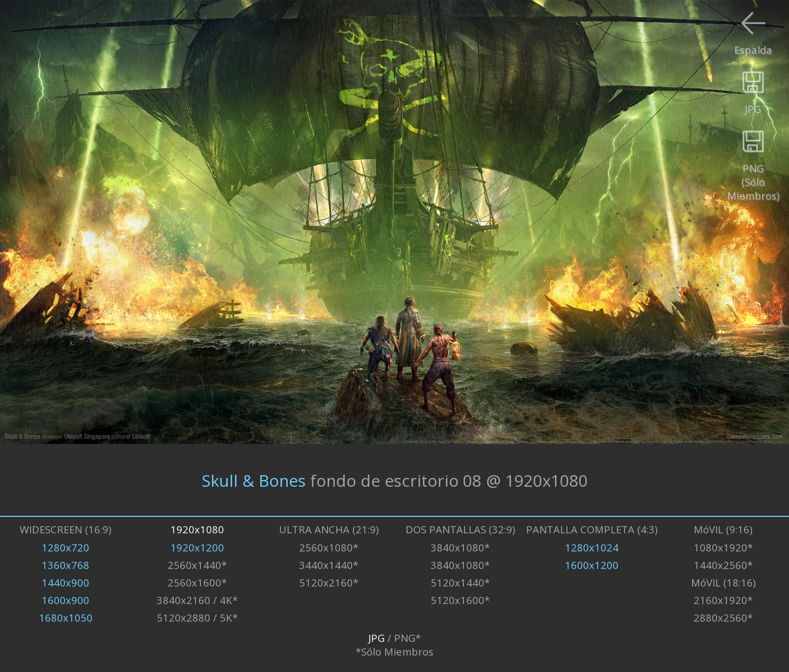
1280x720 (65, 547)
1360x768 (65, 565)
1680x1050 (66, 617)
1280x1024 (592, 547)
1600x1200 (592, 565)
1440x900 (65, 582)
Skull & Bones (254, 480)
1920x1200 (197, 547)
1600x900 (65, 600)
